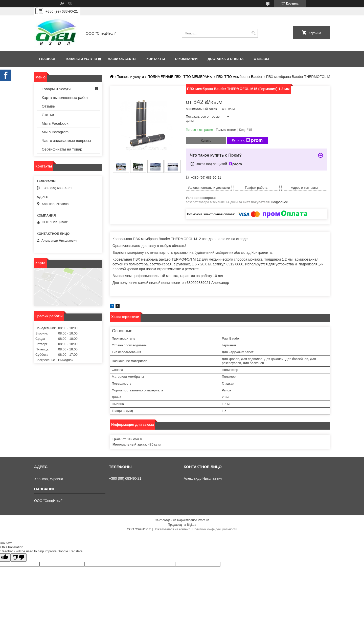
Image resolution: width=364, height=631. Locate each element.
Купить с (247, 140)
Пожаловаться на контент (172, 529)
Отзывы (261, 59)
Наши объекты (122, 59)
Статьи (48, 115)
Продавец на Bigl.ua (182, 525)
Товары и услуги (130, 77)
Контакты (156, 59)
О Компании (186, 59)
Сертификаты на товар (62, 149)
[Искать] (253, 33)
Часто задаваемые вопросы (66, 141)
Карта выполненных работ (65, 98)
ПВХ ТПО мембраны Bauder (240, 77)
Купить (206, 141)
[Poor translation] (18, 558)
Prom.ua (204, 520)
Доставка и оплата (226, 59)
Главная (47, 59)
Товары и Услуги (81, 59)
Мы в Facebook (55, 123)
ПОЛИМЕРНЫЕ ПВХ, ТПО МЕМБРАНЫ (180, 77)
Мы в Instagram (55, 132)
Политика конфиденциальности (215, 529)
